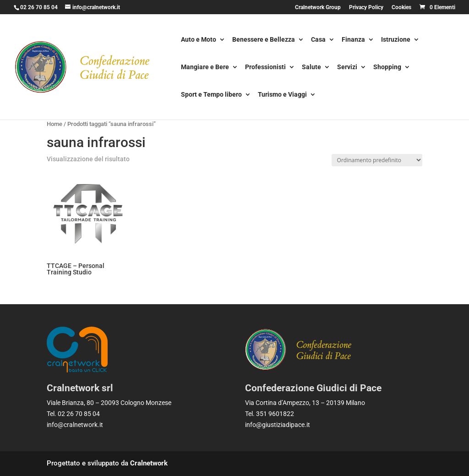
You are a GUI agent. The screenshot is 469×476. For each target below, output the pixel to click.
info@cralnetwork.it (75, 425)
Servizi (347, 68)
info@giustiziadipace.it (278, 425)
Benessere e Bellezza (264, 40)
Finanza (353, 40)
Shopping (387, 68)
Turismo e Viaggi (282, 95)
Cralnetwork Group (318, 8)
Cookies (401, 8)
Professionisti (265, 68)
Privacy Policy (366, 8)
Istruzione (396, 40)
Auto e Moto (199, 40)
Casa (318, 40)
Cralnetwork (149, 463)
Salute (311, 68)
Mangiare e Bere (205, 68)
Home (55, 124)
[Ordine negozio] (377, 160)
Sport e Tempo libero (211, 95)
